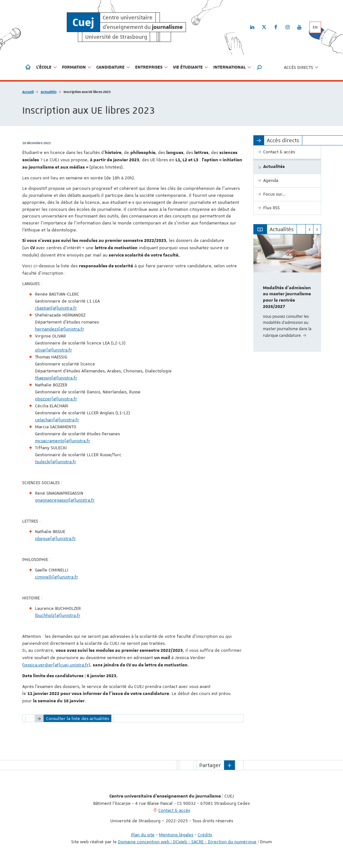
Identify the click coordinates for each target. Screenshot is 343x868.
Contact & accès (174, 810)
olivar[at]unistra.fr (54, 350)
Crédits (205, 835)
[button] (259, 67)
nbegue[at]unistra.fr (55, 538)
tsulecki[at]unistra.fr (56, 462)
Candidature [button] (113, 67)
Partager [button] (210, 765)
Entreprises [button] (151, 67)
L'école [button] (47, 67)
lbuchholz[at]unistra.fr (58, 615)
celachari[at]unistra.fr (57, 420)
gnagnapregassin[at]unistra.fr (65, 500)
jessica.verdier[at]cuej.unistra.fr (56, 665)
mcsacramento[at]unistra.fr (63, 441)
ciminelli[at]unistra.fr (57, 577)
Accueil (28, 92)
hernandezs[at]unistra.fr (60, 329)
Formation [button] (77, 67)
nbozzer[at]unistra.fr (56, 399)
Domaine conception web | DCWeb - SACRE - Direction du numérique (187, 842)
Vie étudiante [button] (191, 67)
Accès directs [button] (301, 67)
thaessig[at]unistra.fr (56, 378)
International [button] (232, 67)
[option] (287, 293)
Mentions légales (176, 835)
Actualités (49, 92)
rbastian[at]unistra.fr (56, 308)
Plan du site (143, 835)
